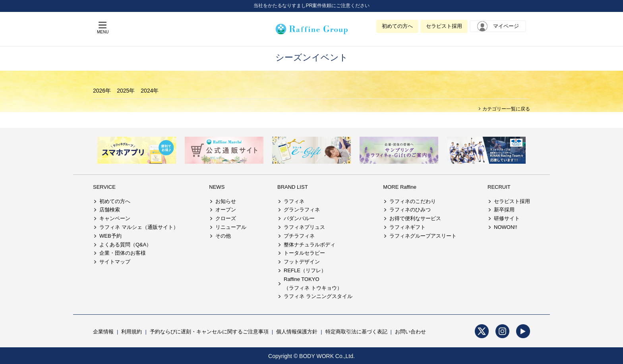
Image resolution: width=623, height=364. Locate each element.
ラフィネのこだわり (413, 201)
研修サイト (507, 218)
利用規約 (132, 332)
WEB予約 (110, 236)
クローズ (226, 218)
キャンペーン (115, 218)
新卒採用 (504, 210)
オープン (226, 210)
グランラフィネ (302, 210)
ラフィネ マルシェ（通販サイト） (139, 227)
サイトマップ (115, 262)
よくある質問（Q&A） (125, 245)
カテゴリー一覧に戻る (506, 109)
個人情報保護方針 (297, 332)
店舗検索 (110, 210)
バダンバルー (299, 218)
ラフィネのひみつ (410, 210)
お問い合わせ (410, 332)
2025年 (126, 91)
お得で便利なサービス (415, 218)
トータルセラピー (304, 253)
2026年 (102, 91)
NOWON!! (506, 227)
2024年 (150, 91)
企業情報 (103, 332)
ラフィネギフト (407, 227)
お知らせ (226, 201)
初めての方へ (397, 26)
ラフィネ (294, 201)
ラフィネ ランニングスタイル (318, 296)
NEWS (217, 187)
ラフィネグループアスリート (423, 236)
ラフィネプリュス (304, 227)
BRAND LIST (293, 187)
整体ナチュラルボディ (310, 245)
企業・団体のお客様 (123, 253)
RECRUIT (499, 187)
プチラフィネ (299, 236)
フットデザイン (302, 262)
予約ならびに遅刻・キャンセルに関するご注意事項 (209, 332)
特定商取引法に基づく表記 (356, 332)
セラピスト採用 (444, 26)
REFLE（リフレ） (305, 270)
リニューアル (231, 227)
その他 (223, 236)
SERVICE (104, 187)
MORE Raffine (400, 187)
